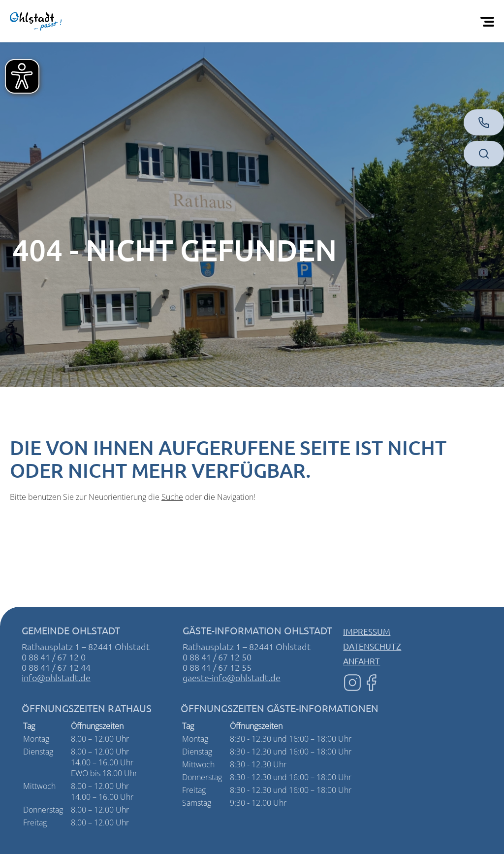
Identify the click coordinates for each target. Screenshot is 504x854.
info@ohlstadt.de (56, 677)
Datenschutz (372, 646)
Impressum (367, 631)
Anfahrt (362, 661)
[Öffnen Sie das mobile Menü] (489, 21)
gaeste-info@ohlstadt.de (232, 677)
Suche (172, 497)
